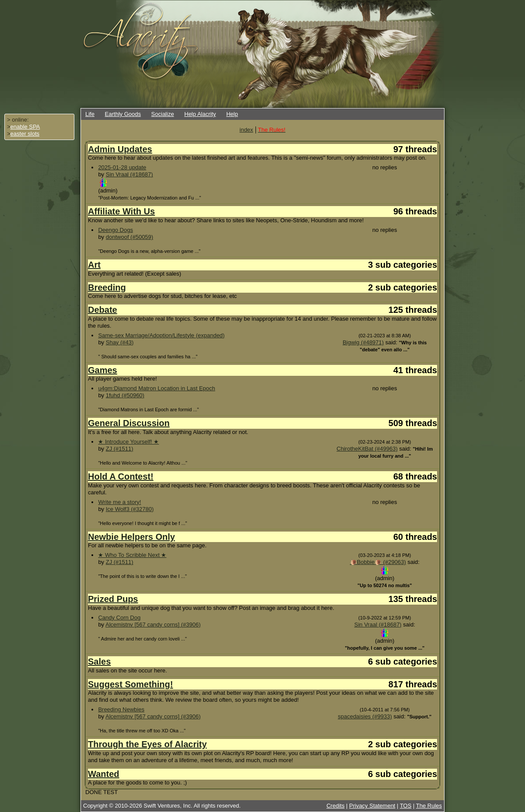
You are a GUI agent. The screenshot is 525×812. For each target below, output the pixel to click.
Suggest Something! (130, 684)
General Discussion (129, 423)
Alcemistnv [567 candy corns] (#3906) (153, 625)
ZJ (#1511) (120, 449)
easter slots (25, 134)
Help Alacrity (200, 114)
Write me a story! (119, 502)
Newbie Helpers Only (131, 537)
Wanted (103, 774)
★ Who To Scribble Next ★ (132, 555)
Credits (335, 806)
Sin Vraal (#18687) (129, 174)
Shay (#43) (120, 342)
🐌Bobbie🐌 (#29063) (378, 562)
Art (94, 265)
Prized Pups (113, 599)
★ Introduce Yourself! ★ (128, 442)
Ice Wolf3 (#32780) (130, 509)
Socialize (163, 114)
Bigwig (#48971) (363, 342)
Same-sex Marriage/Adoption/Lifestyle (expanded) (161, 335)
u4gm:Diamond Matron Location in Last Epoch (156, 388)
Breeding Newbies (121, 709)
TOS (406, 806)
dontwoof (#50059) (129, 237)
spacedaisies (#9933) (365, 716)
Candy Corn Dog (119, 618)
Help (232, 114)
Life (90, 114)
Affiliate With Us (121, 211)
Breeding (107, 287)
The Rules (429, 806)
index (247, 130)
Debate (103, 310)
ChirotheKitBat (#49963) (367, 449)
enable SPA (25, 127)
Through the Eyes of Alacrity (147, 744)
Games (103, 370)
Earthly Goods (123, 114)
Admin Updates (120, 149)
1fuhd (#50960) (125, 395)
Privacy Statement (372, 806)
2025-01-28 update (122, 167)
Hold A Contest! (121, 476)
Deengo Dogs (115, 230)
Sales (99, 661)
